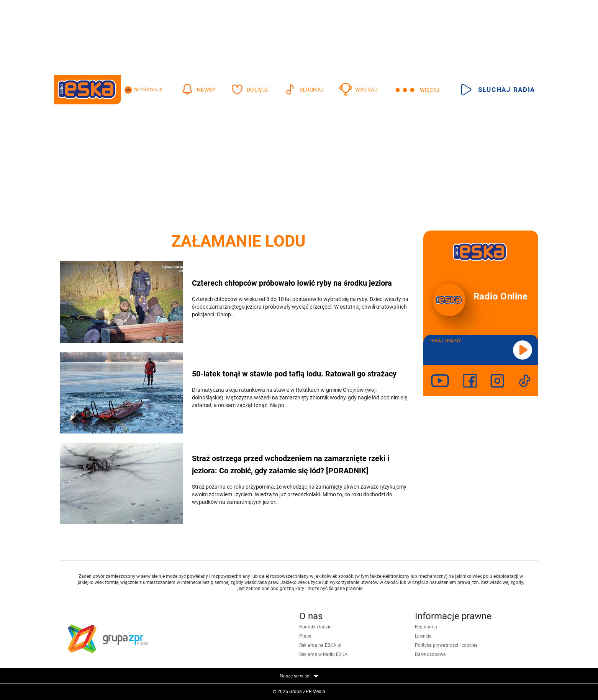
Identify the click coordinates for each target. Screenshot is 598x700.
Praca (305, 636)
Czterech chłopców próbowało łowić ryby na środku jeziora (292, 283)
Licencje (423, 636)
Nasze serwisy (299, 676)
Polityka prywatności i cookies (446, 645)
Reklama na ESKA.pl (320, 645)
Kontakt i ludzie (315, 627)
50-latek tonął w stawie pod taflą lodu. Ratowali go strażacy (294, 374)
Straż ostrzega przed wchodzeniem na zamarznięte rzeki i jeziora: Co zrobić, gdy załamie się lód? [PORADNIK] (291, 464)
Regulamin (426, 627)
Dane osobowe (430, 654)
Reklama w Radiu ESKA (323, 654)
